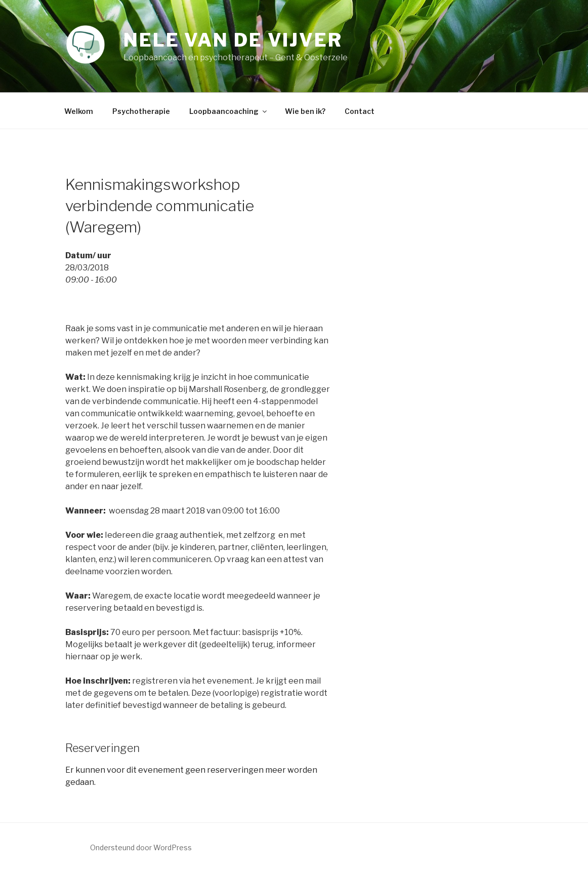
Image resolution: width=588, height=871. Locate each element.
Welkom (79, 111)
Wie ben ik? (305, 111)
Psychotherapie (141, 111)
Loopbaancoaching (229, 111)
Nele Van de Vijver (233, 40)
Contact (360, 111)
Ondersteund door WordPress (141, 847)
